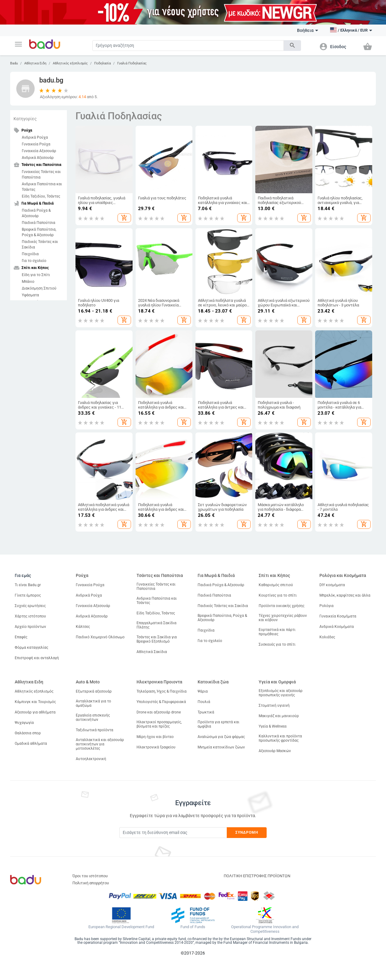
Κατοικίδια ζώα (213, 682)
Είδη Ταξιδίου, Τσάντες (41, 196)
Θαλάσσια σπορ (28, 733)
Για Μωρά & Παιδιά (216, 575)
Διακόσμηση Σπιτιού (39, 288)
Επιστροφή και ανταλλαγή (37, 658)
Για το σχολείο (34, 261)
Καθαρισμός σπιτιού (276, 585)
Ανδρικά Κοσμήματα (337, 627)
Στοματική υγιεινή (274, 705)
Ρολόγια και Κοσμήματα (343, 575)
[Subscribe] (173, 833)
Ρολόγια (326, 606)
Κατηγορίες (25, 119)
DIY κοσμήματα (332, 585)
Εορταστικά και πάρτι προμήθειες (277, 632)
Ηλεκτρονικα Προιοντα (159, 682)
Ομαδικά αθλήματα (31, 744)
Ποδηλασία (102, 63)
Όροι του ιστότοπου (90, 876)
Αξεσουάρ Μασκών (275, 751)
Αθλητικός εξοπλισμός (70, 63)
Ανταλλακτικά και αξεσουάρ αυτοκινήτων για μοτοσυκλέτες (100, 744)
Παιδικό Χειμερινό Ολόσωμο (100, 637)
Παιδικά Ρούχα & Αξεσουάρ (36, 213)
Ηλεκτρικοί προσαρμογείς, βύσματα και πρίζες (159, 724)
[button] (18, 44)
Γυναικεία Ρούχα (36, 144)
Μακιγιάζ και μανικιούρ (279, 716)
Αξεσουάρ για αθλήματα (35, 712)
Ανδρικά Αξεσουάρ (38, 158)
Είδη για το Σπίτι (36, 275)
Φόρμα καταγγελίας (31, 648)
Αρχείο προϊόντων (30, 627)
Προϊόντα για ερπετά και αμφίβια (218, 724)
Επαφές (21, 637)
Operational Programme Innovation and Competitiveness (265, 929)
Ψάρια (203, 691)
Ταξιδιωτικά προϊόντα (95, 730)
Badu (14, 63)
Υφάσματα (30, 295)
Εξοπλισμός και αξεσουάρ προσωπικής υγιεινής (281, 693)
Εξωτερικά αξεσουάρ (94, 691)
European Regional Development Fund (121, 927)
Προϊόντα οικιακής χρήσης (282, 606)
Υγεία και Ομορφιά (277, 682)
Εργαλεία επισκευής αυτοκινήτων (93, 717)
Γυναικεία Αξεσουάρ (39, 151)
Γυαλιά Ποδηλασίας (132, 63)
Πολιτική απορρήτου (91, 883)
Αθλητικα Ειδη (35, 63)
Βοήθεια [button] (308, 30)
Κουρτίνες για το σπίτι (278, 595)
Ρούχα (82, 575)
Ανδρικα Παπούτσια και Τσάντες (42, 187)
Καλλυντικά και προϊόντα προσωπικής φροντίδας (280, 738)
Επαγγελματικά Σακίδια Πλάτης (156, 625)
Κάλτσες (83, 627)
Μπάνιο (28, 282)
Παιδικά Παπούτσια (39, 223)
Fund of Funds (193, 927)
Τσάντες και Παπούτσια (160, 575)
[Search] (188, 46)
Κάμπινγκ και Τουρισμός (35, 702)
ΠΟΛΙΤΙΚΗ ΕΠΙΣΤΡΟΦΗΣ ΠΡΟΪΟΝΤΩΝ (257, 876)
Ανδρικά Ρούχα (35, 137)
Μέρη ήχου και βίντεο (155, 737)
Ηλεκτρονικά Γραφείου (156, 747)
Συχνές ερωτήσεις (30, 606)
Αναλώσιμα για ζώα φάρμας (221, 737)
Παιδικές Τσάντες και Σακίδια (40, 244)
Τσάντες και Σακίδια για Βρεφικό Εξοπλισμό (157, 639)
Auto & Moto (88, 682)
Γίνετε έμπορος (28, 595)
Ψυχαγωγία (24, 723)
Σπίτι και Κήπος (274, 575)
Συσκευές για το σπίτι (277, 644)
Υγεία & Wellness (273, 726)
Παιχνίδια (30, 254)
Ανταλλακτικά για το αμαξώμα (93, 703)
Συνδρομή (247, 832)
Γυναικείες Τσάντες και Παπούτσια (41, 175)
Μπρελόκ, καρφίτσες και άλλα (345, 595)
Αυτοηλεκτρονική (91, 759)
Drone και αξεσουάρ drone (159, 712)
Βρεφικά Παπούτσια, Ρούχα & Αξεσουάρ (39, 232)
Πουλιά (204, 702)
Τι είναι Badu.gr (28, 585)
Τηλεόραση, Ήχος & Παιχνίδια (162, 691)
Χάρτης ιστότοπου (30, 616)
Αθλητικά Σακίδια (152, 652)
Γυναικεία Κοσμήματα (338, 616)
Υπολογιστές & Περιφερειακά (161, 702)
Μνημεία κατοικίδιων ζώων (221, 747)
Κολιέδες (327, 637)
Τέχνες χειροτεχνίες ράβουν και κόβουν (283, 618)
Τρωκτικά (206, 712)
